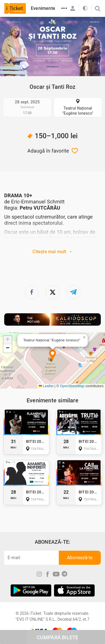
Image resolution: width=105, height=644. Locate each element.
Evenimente (43, 8)
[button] (53, 355)
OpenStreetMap (72, 386)
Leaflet (46, 386)
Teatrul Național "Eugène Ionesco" (78, 111)
